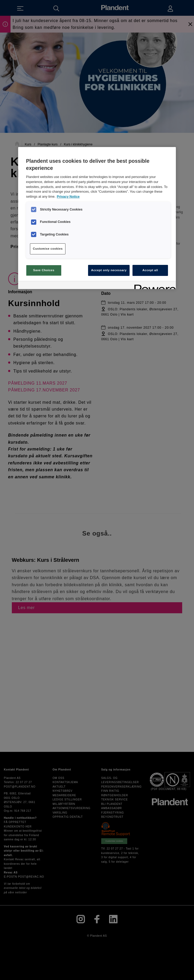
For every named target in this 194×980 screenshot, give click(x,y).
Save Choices (44, 270)
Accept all (150, 270)
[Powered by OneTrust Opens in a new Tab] (153, 286)
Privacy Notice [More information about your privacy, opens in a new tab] (68, 197)
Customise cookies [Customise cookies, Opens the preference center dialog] (48, 249)
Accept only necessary (109, 270)
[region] (97, 218)
